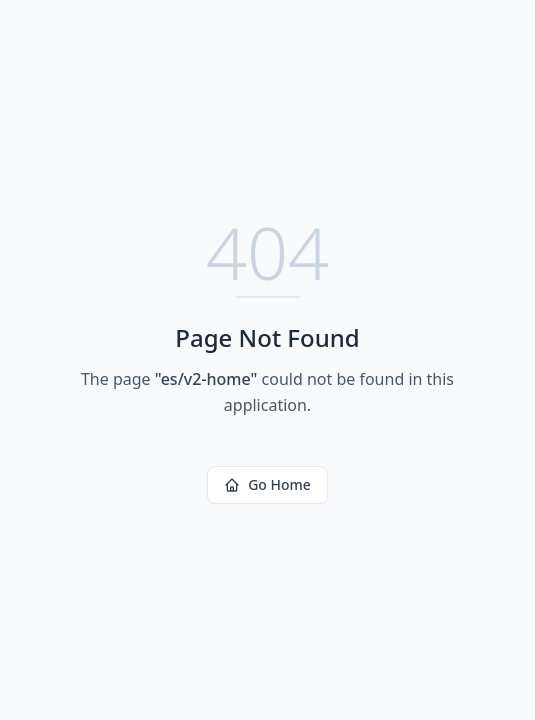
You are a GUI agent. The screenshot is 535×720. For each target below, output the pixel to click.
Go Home (267, 484)
